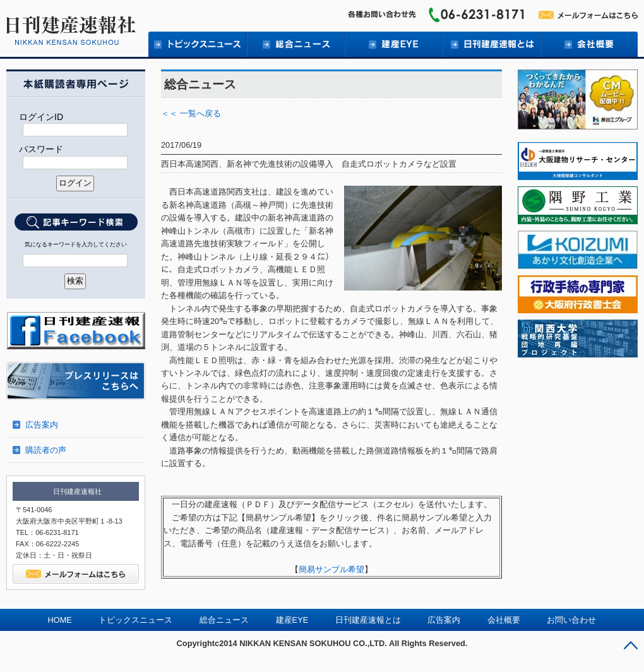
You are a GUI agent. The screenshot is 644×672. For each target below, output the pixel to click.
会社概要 (589, 44)
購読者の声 (46, 450)
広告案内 (42, 425)
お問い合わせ (571, 620)
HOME (60, 620)
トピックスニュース (135, 620)
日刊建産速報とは (491, 44)
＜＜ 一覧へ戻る (191, 113)
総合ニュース (295, 44)
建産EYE (393, 44)
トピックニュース (197, 44)
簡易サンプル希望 (331, 569)
